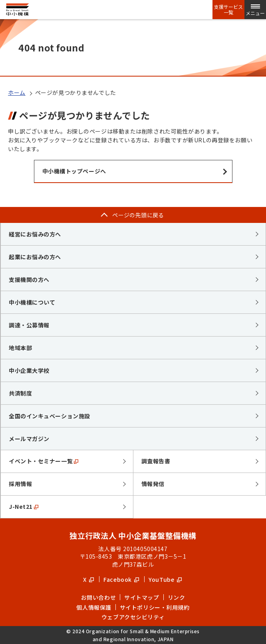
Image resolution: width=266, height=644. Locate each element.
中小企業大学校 (29, 370)
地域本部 (20, 348)
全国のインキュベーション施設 (50, 416)
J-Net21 (24, 506)
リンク (177, 597)
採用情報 (20, 484)
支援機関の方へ (29, 280)
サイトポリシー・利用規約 (155, 607)
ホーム (17, 93)
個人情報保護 (94, 607)
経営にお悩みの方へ (35, 234)
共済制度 (20, 393)
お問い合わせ (98, 597)
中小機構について (32, 302)
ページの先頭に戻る (138, 215)
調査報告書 (156, 461)
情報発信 (153, 484)
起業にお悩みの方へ (35, 257)
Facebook (121, 579)
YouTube (165, 579)
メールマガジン (29, 439)
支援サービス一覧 (228, 10)
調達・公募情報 (29, 325)
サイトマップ (142, 597)
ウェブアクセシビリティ (133, 617)
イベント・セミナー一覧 (44, 461)
